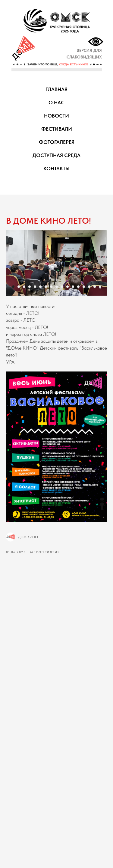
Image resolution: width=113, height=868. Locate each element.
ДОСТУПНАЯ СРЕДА (56, 155)
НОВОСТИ (56, 116)
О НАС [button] (56, 103)
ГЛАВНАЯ (56, 89)
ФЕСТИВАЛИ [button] (57, 129)
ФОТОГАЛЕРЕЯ (57, 142)
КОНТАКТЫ (56, 169)
